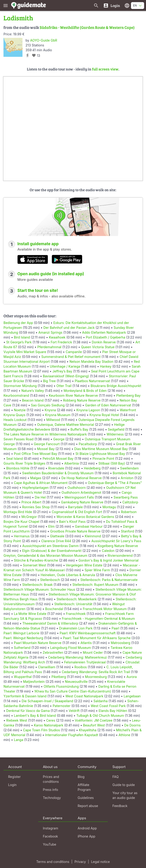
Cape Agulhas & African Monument (41, 483)
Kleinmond (93, 536)
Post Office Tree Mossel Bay (36, 454)
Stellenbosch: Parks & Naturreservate (109, 580)
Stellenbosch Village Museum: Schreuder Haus (39, 589)
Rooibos (81, 667)
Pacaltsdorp (88, 444)
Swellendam (129, 468)
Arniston (127, 478)
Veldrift (74, 711)
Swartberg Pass (126, 497)
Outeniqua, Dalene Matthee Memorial (66, 425)
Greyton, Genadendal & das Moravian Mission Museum (45, 555)
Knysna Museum (58, 415)
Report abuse (88, 806)
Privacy (80, 862)
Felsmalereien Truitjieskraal (85, 662)
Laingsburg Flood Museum (71, 648)
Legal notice (100, 862)
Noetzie (20, 410)
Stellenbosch (50, 580)
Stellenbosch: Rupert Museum (95, 585)
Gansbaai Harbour (89, 526)
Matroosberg (121, 643)
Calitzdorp (130, 502)
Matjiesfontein (34, 682)
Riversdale (56, 468)
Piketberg (59, 677)
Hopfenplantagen (35, 488)
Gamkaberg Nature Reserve (82, 502)
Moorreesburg (96, 677)
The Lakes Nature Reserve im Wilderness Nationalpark (45, 434)
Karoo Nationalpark (49, 725)
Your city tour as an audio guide (125, 795)
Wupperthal (23, 677)
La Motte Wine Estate (30, 614)
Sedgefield (116, 429)
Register (14, 777)
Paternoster (62, 706)
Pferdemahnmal (49, 347)
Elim (51, 526)
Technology (52, 798)
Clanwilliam (47, 667)
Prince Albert (32, 502)
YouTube (49, 844)
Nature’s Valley (33, 391)
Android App (87, 828)
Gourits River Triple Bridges (24, 463)
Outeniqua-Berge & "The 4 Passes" (115, 483)
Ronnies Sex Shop (36, 507)
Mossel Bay (46, 449)
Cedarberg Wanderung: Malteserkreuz (77, 657)
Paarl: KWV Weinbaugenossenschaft (88, 633)
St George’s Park (19, 342)
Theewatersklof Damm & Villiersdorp (50, 623)
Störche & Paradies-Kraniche (36, 560)
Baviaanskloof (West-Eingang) (66, 376)
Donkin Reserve (104, 342)
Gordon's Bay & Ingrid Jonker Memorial (109, 560)
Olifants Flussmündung (61, 686)
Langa (19, 740)
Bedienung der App (18, 323)
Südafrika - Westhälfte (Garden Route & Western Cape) (87, 27)
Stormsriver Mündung (20, 386)
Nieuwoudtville (76, 682)
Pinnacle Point (103, 458)
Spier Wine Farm (97, 570)
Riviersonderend (120, 555)
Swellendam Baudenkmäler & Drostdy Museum (58, 473)
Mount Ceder (93, 652)
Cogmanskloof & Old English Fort (77, 512)
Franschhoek (76, 614)
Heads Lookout (15, 420)
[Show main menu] (6, 5)
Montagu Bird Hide (18, 512)
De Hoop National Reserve (82, 478)
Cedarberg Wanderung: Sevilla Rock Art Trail (96, 672)
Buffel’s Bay (79, 429)
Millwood (53, 420)
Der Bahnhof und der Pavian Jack (69, 328)
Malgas (36, 478)
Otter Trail (64, 386)
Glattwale (57, 536)
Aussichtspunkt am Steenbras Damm (50, 546)
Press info (51, 790)
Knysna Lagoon (88, 410)
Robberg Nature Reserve (82, 400)
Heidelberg (92, 468)
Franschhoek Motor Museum (105, 609)
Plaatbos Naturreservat (92, 381)
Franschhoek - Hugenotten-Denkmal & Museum (98, 618)
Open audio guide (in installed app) (51, 274)
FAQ (116, 777)
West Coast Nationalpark (84, 696)
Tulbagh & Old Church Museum (100, 715)
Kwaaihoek (57, 337)
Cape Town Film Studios (41, 730)
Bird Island (22, 337)
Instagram (51, 828)
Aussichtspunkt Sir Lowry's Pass (116, 541)
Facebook (50, 836)
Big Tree (49, 381)
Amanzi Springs (51, 332)
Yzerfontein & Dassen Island (25, 696)
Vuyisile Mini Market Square (25, 352)
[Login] (112, 5)
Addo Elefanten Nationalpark (104, 332)
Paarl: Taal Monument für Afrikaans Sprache (97, 638)
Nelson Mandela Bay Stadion (92, 361)
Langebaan (132, 696)
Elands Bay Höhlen (113, 711)
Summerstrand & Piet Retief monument (71, 357)
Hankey (106, 366)
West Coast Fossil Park (108, 706)
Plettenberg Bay (128, 395)
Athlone (124, 735)
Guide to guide (124, 785)
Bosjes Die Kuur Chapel (21, 522)
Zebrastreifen (53, 652)
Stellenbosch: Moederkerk (77, 599)
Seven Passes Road (19, 439)
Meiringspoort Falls (79, 497)
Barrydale (76, 507)
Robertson (129, 512)
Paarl (115, 628)
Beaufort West (94, 725)
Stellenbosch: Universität (73, 604)
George (59, 439)
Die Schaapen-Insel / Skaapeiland (47, 701)
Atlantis (86, 643)
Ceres (51, 720)
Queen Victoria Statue (98, 347)
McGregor (29, 517)
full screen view (105, 69)
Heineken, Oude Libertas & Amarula (68, 575)
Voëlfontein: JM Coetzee (94, 720)
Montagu (109, 507)
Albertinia (71, 463)
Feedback (120, 806)
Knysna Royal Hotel (104, 415)
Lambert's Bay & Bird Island (35, 715)
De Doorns (132, 725)
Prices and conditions (51, 779)
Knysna (50, 410)
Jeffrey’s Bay (62, 371)
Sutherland (22, 648)
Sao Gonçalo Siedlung (48, 405)
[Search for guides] (96, 5)
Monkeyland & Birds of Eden (85, 391)
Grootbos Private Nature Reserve (75, 531)
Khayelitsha (88, 730)
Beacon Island (33, 400)
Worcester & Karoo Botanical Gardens (85, 517)
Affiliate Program (84, 787)
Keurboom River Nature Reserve (73, 395)
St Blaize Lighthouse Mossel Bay (100, 454)
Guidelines (86, 798)
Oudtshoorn (76, 488)
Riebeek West (17, 720)
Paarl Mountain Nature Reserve (38, 643)
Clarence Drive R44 (56, 541)
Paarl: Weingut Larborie (21, 633)
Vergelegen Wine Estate (84, 565)
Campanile (74, 352)
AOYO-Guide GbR (44, 40)
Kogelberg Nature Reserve (118, 546)
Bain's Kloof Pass (72, 522)
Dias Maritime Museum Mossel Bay (101, 449)
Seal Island (15, 458)
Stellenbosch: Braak (37, 585)
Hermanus (22, 536)
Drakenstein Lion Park (76, 628)
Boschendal (54, 609)
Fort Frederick (61, 342)
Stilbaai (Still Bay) (112, 463)
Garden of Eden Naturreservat (108, 405)
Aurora (132, 677)
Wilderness (115, 434)
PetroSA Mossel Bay (58, 458)
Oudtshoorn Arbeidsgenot (82, 492)
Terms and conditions (53, 862)
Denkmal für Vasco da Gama (28, 711)
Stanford (128, 531)
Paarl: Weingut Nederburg (23, 638)
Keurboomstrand (16, 395)
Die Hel (40, 497)
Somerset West (35, 565)
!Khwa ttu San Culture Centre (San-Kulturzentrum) (73, 691)
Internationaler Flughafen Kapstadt (72, 735)
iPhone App (86, 836)
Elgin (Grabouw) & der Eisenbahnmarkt (52, 551)
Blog (81, 777)
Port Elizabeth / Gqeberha (105, 337)
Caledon (108, 551)
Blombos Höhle (18, 468)
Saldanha (100, 701)
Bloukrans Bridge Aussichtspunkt (116, 386)
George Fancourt (47, 444)
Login (12, 785)
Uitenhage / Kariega (65, 366)
